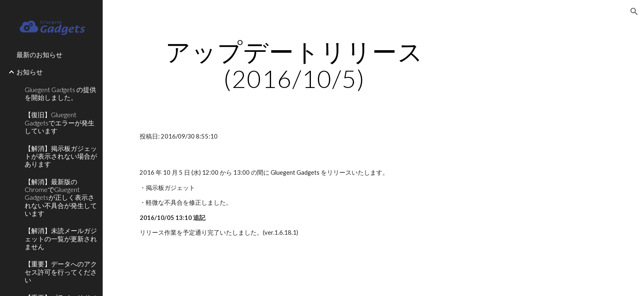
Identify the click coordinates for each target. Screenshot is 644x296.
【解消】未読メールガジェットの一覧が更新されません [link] (61, 238)
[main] (294, 65)
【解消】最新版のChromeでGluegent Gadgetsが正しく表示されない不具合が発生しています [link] (61, 197)
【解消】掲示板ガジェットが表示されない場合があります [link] (61, 156)
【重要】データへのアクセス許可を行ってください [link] (61, 272)
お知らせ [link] (30, 72)
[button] (634, 12)
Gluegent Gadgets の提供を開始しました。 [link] (60, 93)
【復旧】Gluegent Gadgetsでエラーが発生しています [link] (60, 123)
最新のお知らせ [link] (39, 54)
